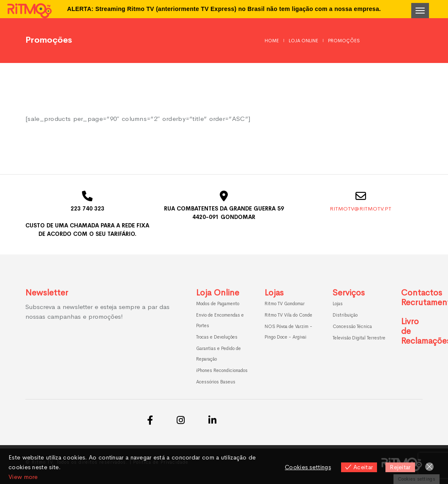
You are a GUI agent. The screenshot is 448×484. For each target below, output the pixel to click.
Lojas (274, 293)
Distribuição (345, 315)
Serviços (349, 293)
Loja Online (303, 41)
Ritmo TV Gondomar (285, 304)
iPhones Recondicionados (222, 370)
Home (272, 41)
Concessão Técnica (352, 326)
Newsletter (47, 293)
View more (23, 477)
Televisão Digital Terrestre (359, 338)
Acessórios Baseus (216, 382)
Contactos (422, 293)
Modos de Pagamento (218, 304)
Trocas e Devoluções (217, 337)
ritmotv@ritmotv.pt (361, 209)
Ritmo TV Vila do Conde (288, 315)
